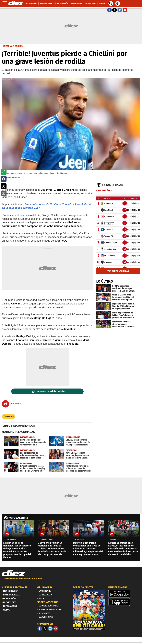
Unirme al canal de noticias (51, 391)
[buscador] (111, 3)
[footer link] (71, 580)
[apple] (124, 602)
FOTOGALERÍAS (18, 518)
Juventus (9, 416)
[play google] (124, 594)
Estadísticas (113, 185)
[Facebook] (40, 628)
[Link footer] (13, 573)
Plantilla (79, 540)
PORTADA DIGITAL (83, 587)
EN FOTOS (114, 540)
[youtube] (56, 628)
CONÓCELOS (10, 540)
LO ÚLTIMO (105, 281)
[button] (4, 172)
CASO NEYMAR (46, 540)
